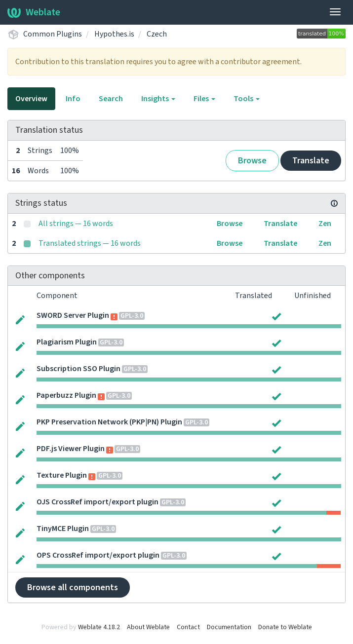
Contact (188, 627)
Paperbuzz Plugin (66, 395)
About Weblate (148, 627)
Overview (31, 99)
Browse (252, 161)
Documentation (229, 627)
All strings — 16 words (76, 224)
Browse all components (73, 587)
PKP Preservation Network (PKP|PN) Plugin (109, 422)
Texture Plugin (62, 475)
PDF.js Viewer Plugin (71, 449)
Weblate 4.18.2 (99, 627)
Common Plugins (53, 34)
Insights (158, 99)
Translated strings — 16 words (90, 243)
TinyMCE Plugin (63, 529)
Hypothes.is (114, 34)
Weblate (34, 12)
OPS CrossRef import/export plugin (98, 555)
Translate (311, 161)
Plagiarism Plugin (67, 342)
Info (73, 99)
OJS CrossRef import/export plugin (98, 502)
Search (111, 99)
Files (204, 99)
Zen (325, 224)
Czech (157, 34)
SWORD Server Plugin (73, 315)
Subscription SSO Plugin (78, 369)
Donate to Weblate (285, 627)
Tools (247, 99)
